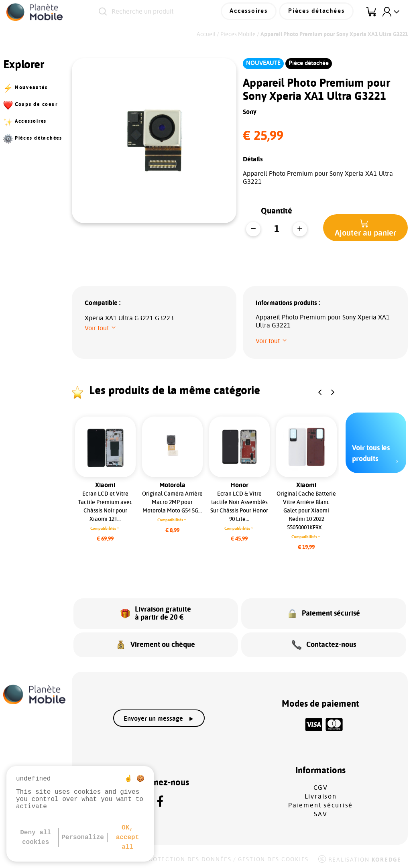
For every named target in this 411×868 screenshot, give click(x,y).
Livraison (321, 794)
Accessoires (253, 12)
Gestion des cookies (273, 857)
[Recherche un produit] (166, 12)
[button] (365, 228)
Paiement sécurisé (320, 803)
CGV (321, 785)
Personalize (83, 838)
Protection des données (188, 857)
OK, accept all (128, 838)
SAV (320, 811)
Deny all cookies (36, 838)
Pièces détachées (318, 12)
